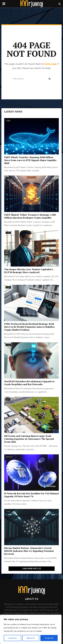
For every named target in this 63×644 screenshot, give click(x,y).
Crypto (8, 120)
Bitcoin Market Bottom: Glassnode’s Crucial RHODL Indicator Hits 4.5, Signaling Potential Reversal (29, 551)
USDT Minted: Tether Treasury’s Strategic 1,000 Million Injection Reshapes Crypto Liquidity (30, 216)
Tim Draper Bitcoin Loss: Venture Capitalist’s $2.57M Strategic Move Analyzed (29, 271)
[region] (31, 629)
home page (50, 64)
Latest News (13, 111)
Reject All (31, 638)
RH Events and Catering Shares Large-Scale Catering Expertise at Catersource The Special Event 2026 (29, 439)
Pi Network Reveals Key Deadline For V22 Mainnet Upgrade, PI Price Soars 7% (31, 495)
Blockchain (10, 457)
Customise (13, 638)
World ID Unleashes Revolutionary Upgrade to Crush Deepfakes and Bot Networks (29, 383)
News (8, 399)
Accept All (49, 638)
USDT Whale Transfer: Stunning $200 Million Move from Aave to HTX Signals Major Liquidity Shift (30, 160)
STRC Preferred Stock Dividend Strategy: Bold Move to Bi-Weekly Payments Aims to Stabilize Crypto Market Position (29, 327)
